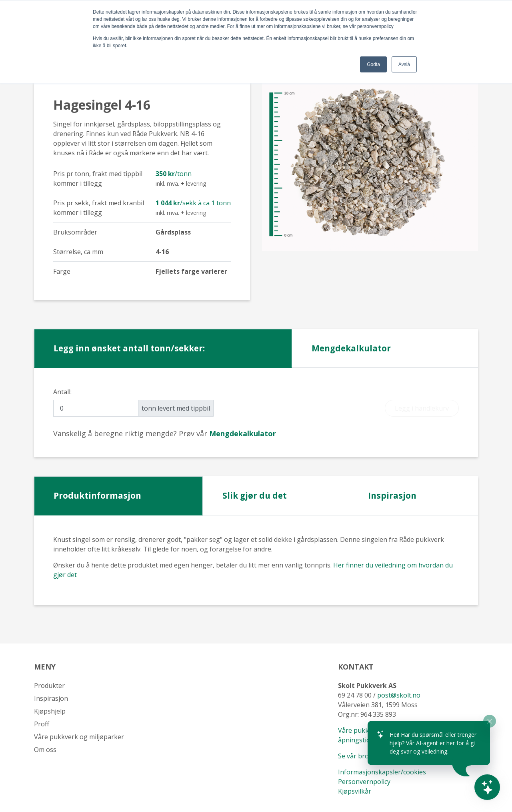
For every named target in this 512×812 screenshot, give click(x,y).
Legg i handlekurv (422, 408)
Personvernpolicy (364, 782)
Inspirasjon (51, 698)
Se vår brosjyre (361, 756)
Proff (42, 724)
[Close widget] (490, 721)
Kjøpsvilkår (355, 791)
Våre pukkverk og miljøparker (79, 737)
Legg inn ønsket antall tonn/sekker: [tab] (129, 348)
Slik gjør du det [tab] (255, 495)
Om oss (45, 750)
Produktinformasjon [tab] (97, 495)
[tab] (243, 433)
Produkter (49, 686)
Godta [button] (373, 64)
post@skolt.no (399, 695)
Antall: (62, 392)
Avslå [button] (404, 64)
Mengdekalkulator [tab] (351, 348)
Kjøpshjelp (50, 711)
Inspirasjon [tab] (392, 495)
